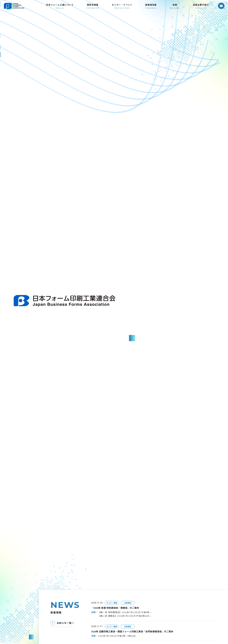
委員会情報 (122, 618)
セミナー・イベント (166, 589)
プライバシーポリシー (167, 624)
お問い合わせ (163, 618)
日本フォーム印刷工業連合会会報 (172, 600)
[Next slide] (215, 234)
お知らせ (161, 612)
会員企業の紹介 (164, 606)
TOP (100, 589)
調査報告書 (162, 595)
